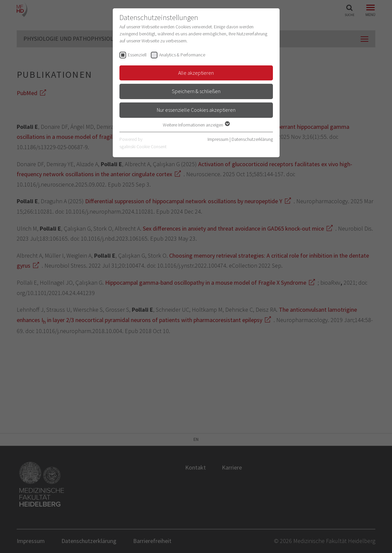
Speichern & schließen (196, 91)
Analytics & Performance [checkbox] (182, 55)
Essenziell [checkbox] (137, 55)
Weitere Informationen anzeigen (196, 125)
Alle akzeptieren (196, 73)
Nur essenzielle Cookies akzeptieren (196, 110)
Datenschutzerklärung (252, 139)
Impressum (218, 139)
